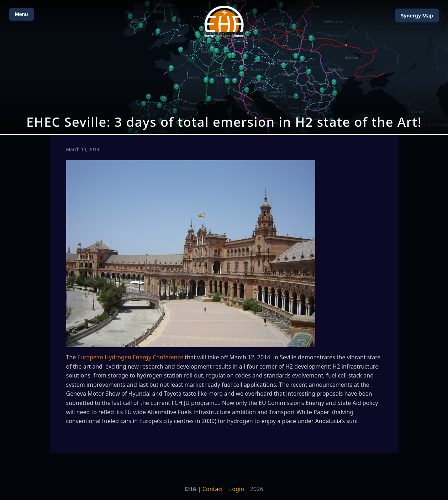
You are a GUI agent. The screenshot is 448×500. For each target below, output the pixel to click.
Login (237, 489)
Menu (22, 14)
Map (417, 15)
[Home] (224, 22)
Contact (213, 489)
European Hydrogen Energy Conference (131, 357)
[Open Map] (224, 67)
